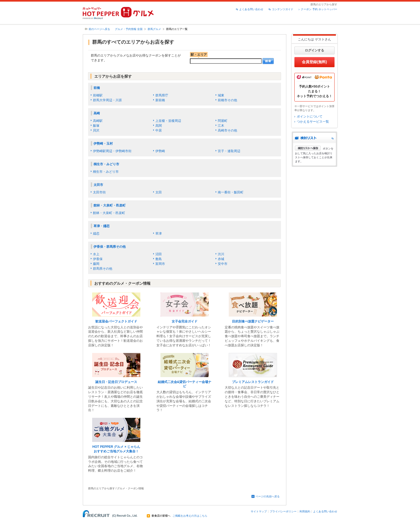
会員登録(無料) (314, 62)
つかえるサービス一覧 (313, 122)
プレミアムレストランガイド (253, 382)
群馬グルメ (154, 29)
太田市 (98, 185)
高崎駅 (98, 121)
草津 (159, 234)
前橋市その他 (227, 100)
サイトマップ (259, 511)
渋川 (221, 254)
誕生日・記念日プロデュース (116, 382)
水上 (96, 254)
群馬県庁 (162, 95)
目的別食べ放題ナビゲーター (253, 321)
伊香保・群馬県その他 (110, 247)
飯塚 (96, 126)
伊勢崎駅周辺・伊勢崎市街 (112, 151)
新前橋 (160, 100)
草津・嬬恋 (102, 226)
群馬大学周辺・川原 (107, 100)
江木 (221, 126)
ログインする (314, 50)
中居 (159, 130)
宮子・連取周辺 (229, 151)
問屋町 (223, 121)
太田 (159, 192)
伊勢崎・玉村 (103, 144)
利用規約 (305, 511)
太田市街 (99, 192)
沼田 (159, 254)
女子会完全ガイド (185, 321)
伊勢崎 (160, 151)
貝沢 (96, 130)
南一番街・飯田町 (231, 192)
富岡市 (160, 264)
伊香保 (98, 259)
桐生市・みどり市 (106, 164)
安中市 (223, 264)
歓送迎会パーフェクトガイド (116, 321)
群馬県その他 (103, 269)
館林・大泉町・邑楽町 (110, 205)
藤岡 (96, 264)
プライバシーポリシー (283, 511)
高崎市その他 (227, 130)
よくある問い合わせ (251, 9)
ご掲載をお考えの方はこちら (190, 516)
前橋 (97, 88)
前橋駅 (98, 95)
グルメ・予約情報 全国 (129, 29)
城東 (221, 95)
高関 (159, 126)
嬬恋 (96, 234)
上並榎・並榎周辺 (168, 121)
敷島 (159, 259)
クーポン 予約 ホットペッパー (319, 9)
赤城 (221, 259)
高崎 (97, 113)
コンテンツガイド (283, 9)
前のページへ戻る (99, 29)
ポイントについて (310, 117)
